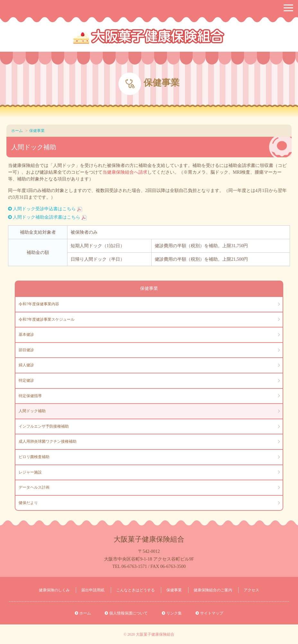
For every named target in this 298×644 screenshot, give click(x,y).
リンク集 (174, 613)
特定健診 (26, 380)
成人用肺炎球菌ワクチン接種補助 (48, 441)
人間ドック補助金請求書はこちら (47, 217)
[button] (288, 8)
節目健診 (26, 350)
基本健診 (26, 335)
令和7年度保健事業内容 (39, 304)
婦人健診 (26, 365)
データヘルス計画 (34, 487)
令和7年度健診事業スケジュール (47, 319)
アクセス (251, 590)
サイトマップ (212, 613)
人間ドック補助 (32, 411)
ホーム (17, 131)
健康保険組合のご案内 (213, 590)
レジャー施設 (30, 472)
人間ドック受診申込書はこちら (44, 209)
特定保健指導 (30, 396)
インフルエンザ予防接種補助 (44, 426)
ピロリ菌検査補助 (34, 457)
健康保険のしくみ (54, 590)
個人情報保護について (128, 613)
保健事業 (37, 131)
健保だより (28, 503)
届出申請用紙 (93, 590)
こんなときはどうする (136, 590)
